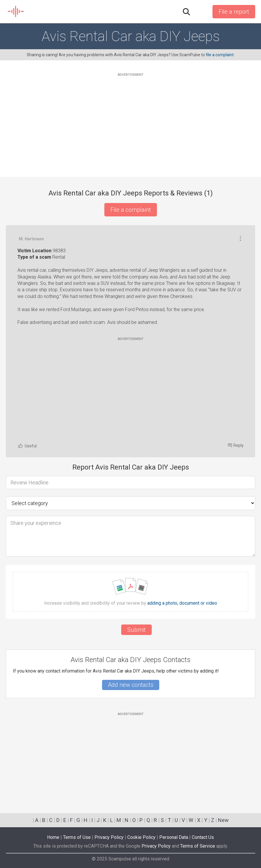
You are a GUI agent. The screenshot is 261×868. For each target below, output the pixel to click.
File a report (234, 12)
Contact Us (203, 837)
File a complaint (131, 210)
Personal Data (174, 837)
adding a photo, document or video (182, 603)
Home (53, 837)
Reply (236, 445)
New (223, 820)
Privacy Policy (109, 837)
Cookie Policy (141, 837)
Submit (136, 630)
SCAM (16, 12)
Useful (27, 446)
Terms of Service (198, 846)
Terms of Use (77, 837)
